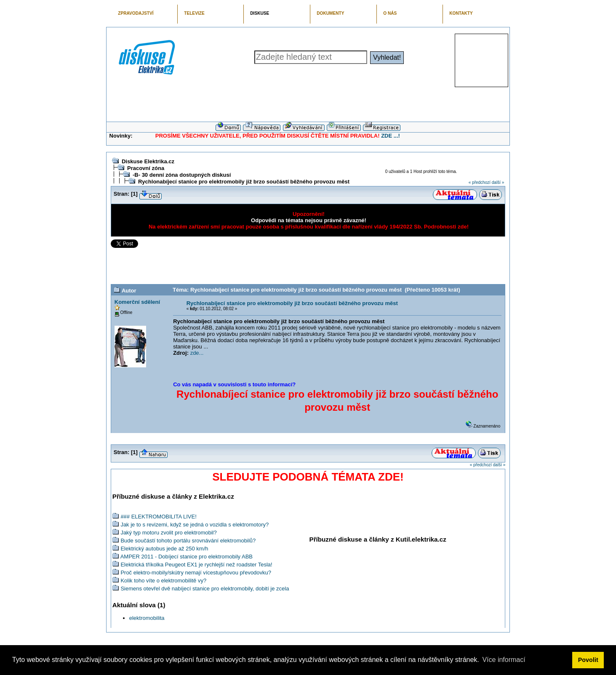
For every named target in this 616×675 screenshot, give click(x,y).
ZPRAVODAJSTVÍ (136, 13)
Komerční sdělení (137, 302)
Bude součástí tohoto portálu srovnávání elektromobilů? (188, 541)
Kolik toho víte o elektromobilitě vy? (163, 581)
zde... (197, 353)
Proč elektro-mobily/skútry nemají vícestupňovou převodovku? (196, 573)
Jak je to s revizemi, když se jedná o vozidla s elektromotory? (195, 525)
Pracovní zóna (146, 168)
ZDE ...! (391, 136)
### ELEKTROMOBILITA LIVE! (158, 517)
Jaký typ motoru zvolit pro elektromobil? (168, 533)
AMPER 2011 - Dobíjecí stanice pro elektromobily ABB (187, 557)
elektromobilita (147, 618)
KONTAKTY (461, 13)
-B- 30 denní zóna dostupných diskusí (182, 175)
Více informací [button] (504, 660)
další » (498, 182)
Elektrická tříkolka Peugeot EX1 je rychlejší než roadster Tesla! (196, 565)
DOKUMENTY (330, 13)
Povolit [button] (588, 660)
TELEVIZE (194, 13)
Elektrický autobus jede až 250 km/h (164, 549)
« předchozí (480, 182)
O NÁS (390, 13)
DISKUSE (260, 13)
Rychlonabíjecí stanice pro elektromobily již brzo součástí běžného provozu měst (244, 182)
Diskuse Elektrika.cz (148, 161)
